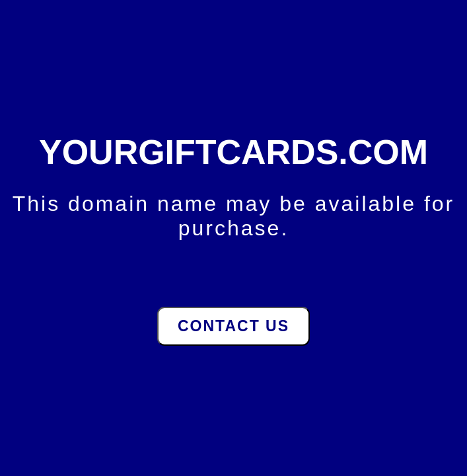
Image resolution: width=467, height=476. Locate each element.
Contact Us (234, 326)
